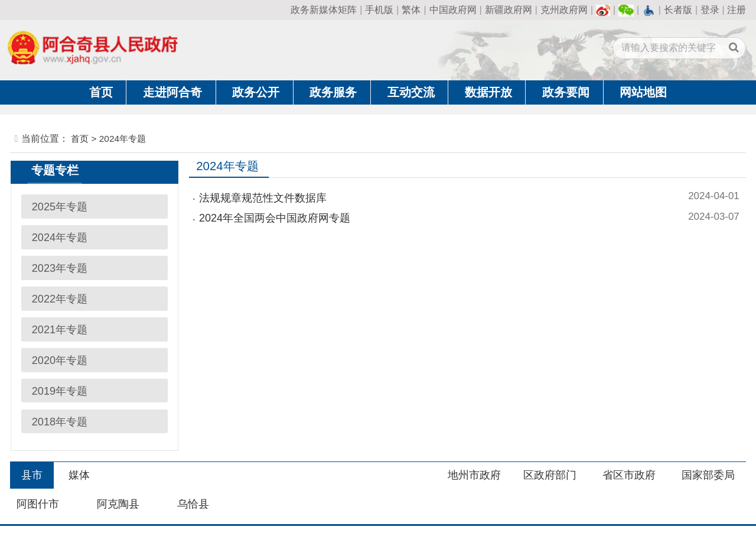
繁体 (411, 10)
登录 (710, 10)
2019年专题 (60, 391)
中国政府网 (453, 10)
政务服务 (333, 92)
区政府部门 (550, 475)
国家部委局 (708, 475)
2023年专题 (60, 268)
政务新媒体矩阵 (324, 10)
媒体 (79, 475)
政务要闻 (566, 92)
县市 (32, 475)
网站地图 (643, 92)
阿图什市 (38, 504)
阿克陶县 (118, 504)
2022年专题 (60, 299)
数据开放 (488, 92)
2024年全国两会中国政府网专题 (275, 218)
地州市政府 (474, 475)
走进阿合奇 (172, 92)
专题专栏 (55, 170)
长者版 (678, 10)
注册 (737, 10)
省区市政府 (629, 475)
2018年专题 (60, 422)
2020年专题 (60, 360)
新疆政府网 (509, 10)
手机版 (379, 10)
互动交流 (411, 92)
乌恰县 (193, 504)
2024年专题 (60, 238)
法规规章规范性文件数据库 (263, 198)
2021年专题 (60, 330)
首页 (101, 92)
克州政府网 (564, 10)
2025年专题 (60, 207)
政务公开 (256, 92)
